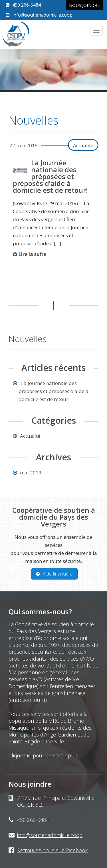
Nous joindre (84, 5)
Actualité (83, 145)
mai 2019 (31, 473)
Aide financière (54, 574)
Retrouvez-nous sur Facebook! (53, 850)
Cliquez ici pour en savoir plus (43, 755)
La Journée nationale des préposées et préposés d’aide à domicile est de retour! (50, 176)
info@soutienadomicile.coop (42, 15)
